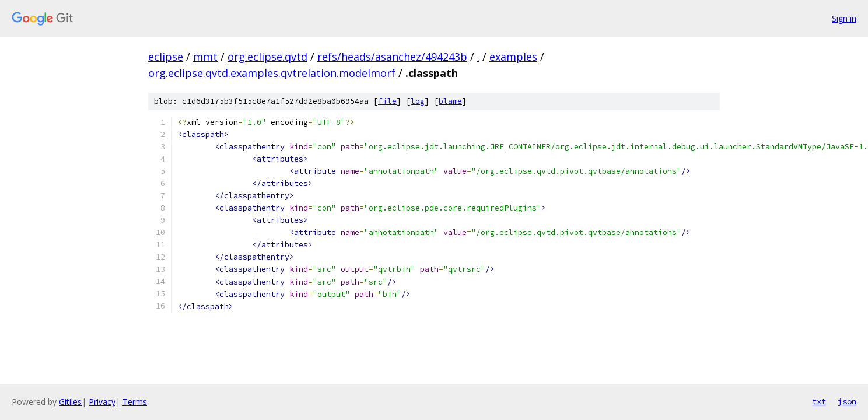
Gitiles (70, 402)
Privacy (102, 402)
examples (513, 57)
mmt (205, 57)
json (847, 401)
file (387, 101)
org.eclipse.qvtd (267, 57)
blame (450, 101)
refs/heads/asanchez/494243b (392, 57)
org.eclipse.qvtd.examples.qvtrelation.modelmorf (272, 73)
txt (819, 401)
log (418, 101)
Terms (135, 402)
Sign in (844, 18)
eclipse (166, 57)
